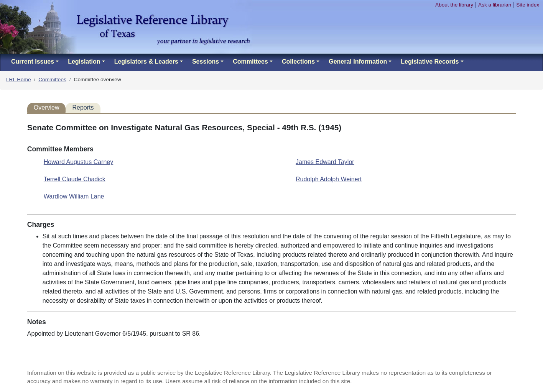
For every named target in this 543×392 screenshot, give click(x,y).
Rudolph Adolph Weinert (329, 179)
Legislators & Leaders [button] (146, 62)
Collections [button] (298, 62)
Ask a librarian (495, 5)
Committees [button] (250, 62)
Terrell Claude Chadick (75, 179)
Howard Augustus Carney (78, 162)
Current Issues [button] (33, 62)
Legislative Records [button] (430, 62)
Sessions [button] (206, 62)
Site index (528, 5)
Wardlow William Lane (74, 196)
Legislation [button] (84, 62)
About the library (454, 5)
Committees (52, 80)
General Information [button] (358, 62)
